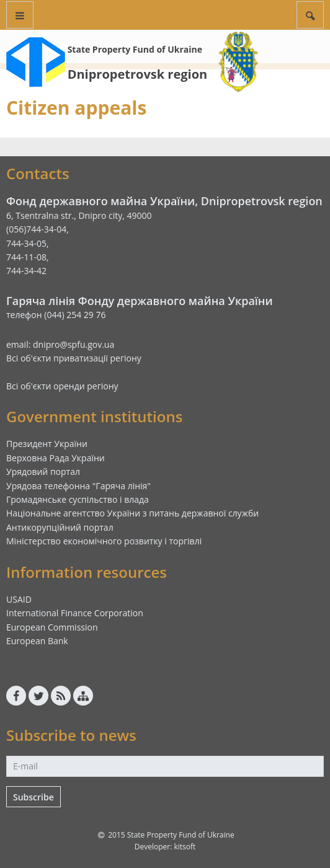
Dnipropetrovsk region (138, 74)
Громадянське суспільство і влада (78, 499)
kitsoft (185, 847)
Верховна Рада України (56, 458)
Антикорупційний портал (60, 527)
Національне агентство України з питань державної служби (132, 513)
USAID (19, 599)
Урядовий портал (43, 472)
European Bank (37, 641)
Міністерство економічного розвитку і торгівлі (104, 541)
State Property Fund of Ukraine (135, 49)
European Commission (52, 627)
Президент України (47, 444)
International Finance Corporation (75, 613)
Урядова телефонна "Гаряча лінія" (78, 486)
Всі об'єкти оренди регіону (62, 386)
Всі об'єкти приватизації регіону (74, 358)
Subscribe (33, 797)
